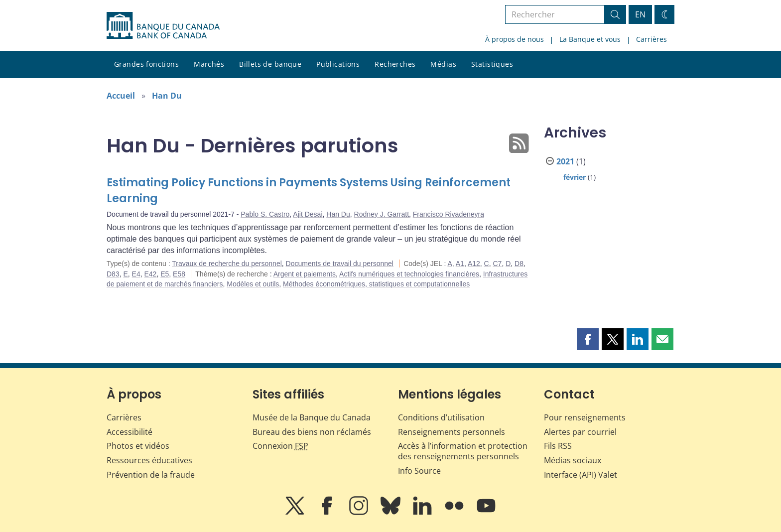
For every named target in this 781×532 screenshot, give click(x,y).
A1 (460, 264)
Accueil (121, 96)
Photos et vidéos (138, 446)
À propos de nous (515, 39)
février (575, 177)
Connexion (280, 446)
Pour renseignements (585, 417)
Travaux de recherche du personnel (227, 264)
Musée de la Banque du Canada (312, 417)
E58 (179, 274)
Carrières (651, 39)
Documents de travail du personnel (340, 264)
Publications (338, 64)
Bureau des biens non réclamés (312, 432)
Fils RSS (558, 446)
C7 (498, 264)
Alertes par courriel (580, 432)
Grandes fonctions (146, 64)
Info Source (419, 471)
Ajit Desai (308, 214)
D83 (113, 274)
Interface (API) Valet (581, 475)
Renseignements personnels (452, 432)
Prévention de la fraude (151, 475)
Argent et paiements (305, 274)
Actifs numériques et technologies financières (409, 274)
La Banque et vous (590, 39)
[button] (588, 339)
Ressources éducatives (149, 460)
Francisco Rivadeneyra (449, 214)
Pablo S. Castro (265, 214)
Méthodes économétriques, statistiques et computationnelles (376, 284)
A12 (474, 264)
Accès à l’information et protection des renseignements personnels (463, 451)
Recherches (395, 64)
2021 (565, 161)
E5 (165, 274)
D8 (519, 264)
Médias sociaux (573, 460)
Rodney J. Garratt (382, 214)
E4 (136, 274)
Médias (443, 64)
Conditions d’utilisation (441, 417)
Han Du (167, 96)
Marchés (209, 64)
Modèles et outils (253, 284)
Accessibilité (130, 432)
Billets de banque (270, 64)
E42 (151, 274)
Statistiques (492, 64)
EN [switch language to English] (640, 14)
